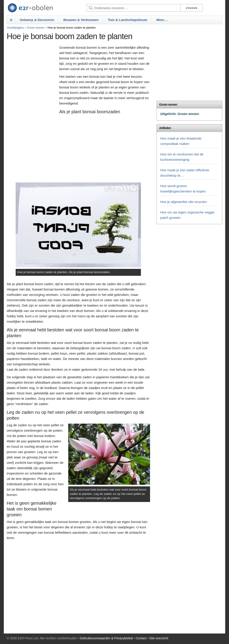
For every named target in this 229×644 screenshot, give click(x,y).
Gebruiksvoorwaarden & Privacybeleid (106, 638)
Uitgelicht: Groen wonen (179, 114)
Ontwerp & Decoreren (37, 20)
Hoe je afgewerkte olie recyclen (183, 202)
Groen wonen (36, 28)
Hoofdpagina (15, 28)
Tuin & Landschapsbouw (127, 20)
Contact (141, 638)
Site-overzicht (159, 638)
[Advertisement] (32, 113)
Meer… (162, 20)
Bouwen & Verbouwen (81, 20)
